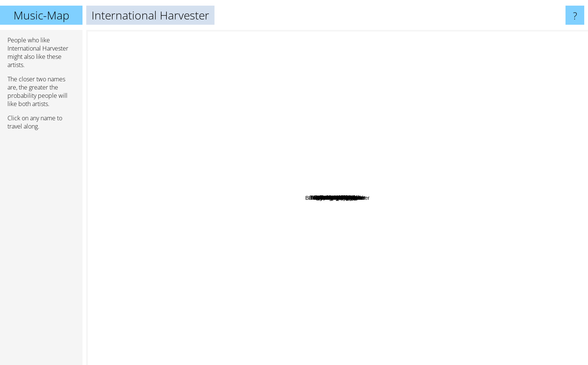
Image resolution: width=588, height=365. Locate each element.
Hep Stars (401, 217)
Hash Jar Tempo (396, 273)
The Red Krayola (392, 95)
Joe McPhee (182, 186)
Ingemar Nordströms (289, 177)
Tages (378, 236)
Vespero (485, 138)
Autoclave (389, 124)
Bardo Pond (411, 327)
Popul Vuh (265, 204)
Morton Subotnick (175, 71)
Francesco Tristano (354, 100)
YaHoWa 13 (412, 150)
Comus (249, 35)
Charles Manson (487, 252)
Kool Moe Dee (175, 207)
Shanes (361, 243)
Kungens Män (458, 172)
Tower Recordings (259, 76)
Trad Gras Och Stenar (429, 234)
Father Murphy (237, 200)
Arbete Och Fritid (394, 142)
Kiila (247, 242)
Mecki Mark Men (323, 136)
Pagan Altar (216, 258)
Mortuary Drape (264, 134)
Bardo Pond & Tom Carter (401, 317)
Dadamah (491, 177)
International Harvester (337, 198)
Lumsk (498, 236)
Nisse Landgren (306, 167)
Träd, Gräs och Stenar (412, 180)
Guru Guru (218, 356)
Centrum (411, 233)
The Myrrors (265, 289)
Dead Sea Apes (168, 218)
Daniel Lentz (196, 222)
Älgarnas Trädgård (301, 215)
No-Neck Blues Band (314, 279)
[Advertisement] (41, 251)
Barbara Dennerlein (428, 115)
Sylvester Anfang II (369, 127)
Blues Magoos (193, 266)
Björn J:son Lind (376, 289)
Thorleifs (300, 251)
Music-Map (41, 15)
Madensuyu (439, 251)
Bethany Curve (194, 139)
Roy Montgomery (451, 147)
